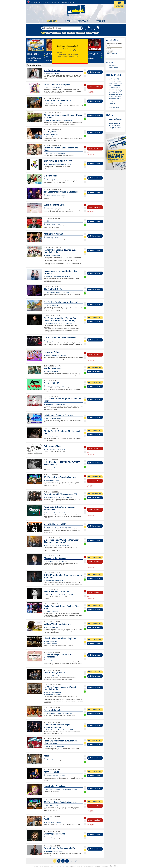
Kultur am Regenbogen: (51, 134)
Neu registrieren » (111, 56)
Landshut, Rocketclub (52, 371)
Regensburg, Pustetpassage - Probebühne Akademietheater (62, 789)
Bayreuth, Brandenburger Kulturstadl (56, 355)
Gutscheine (101, 21)
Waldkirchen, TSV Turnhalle (53, 695)
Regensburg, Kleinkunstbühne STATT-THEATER (59, 277)
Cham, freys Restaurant (52, 660)
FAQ (45, 2)
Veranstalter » (112, 66)
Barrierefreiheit (114, 866)
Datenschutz (105, 866)
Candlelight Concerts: (50, 641)
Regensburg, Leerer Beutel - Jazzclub (56, 195)
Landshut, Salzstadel (51, 644)
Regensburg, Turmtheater (53, 73)
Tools (59, 2)
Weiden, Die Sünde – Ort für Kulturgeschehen (58, 527)
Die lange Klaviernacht (115, 82)
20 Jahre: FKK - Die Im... (115, 96)
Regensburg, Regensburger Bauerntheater (57, 179)
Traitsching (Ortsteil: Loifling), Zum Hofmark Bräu (59, 713)
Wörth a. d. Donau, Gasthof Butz (55, 104)
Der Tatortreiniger (113, 118)
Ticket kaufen (94, 72)
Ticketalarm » (91, 93)
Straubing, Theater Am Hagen (54, 88)
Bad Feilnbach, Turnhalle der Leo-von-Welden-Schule (60, 292)
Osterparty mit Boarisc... (115, 127)
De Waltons (112, 104)
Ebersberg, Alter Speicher (53, 437)
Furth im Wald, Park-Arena (53, 305)
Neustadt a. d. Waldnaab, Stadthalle (56, 386)
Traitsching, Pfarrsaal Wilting (54, 208)
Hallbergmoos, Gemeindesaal (54, 468)
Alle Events (52, 21)
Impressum (71, 2)
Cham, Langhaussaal (51, 137)
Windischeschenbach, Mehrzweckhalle (56, 561)
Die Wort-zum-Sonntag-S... (116, 91)
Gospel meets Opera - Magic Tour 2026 (91, 54)
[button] (110, 51)
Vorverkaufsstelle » (113, 67)
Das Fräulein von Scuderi (115, 84)
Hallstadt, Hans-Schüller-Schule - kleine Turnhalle (59, 164)
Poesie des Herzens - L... (115, 89)
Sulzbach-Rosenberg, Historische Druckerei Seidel (59, 595)
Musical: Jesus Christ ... (115, 125)
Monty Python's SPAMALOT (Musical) (34, 54)
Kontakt (64, 2)
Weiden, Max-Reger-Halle (53, 224)
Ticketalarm (83, 21)
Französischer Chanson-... (115, 100)
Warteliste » (90, 91)
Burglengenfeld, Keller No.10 (54, 822)
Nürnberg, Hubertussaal (52, 676)
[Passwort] (114, 48)
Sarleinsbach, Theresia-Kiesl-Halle (55, 746)
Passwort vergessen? (112, 54)
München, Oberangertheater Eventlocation (57, 545)
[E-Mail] (114, 46)
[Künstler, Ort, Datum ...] (62, 28)
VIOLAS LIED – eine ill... (115, 98)
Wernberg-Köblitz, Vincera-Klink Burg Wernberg (59, 121)
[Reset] (82, 28)
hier (77, 56)
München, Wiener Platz (52, 627)
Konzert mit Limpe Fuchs (115, 94)
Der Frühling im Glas (114, 78)
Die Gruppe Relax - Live (115, 87)
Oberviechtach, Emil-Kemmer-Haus (55, 404)
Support (54, 2)
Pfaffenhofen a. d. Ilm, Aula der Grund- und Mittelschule (61, 730)
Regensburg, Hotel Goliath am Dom (55, 153)
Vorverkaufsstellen (36, 2)
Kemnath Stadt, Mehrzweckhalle (55, 581)
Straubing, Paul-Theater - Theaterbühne (57, 513)
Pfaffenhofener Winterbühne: (53, 727)
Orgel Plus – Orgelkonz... (115, 85)
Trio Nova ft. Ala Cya (114, 93)
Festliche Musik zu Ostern (115, 123)
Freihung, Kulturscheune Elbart (54, 851)
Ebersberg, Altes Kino (52, 837)
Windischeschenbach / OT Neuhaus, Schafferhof (59, 324)
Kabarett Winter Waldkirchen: (53, 692)
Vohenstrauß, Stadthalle (52, 480)
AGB (49, 2)
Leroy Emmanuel (113, 102)
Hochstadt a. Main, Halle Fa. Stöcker (56, 449)
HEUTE (68, 21)
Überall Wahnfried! (114, 80)
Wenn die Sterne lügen (115, 129)
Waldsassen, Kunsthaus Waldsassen (55, 775)
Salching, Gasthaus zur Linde (54, 418)
